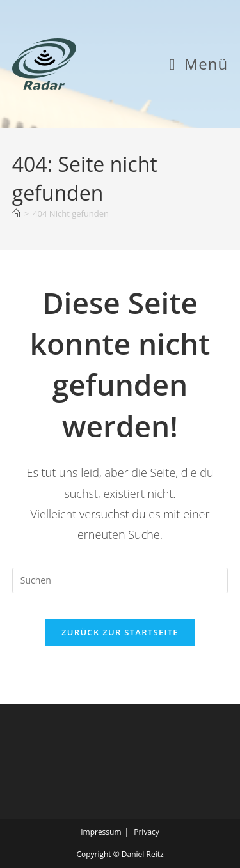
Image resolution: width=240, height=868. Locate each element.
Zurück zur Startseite (120, 632)
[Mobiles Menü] (199, 64)
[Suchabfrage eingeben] (120, 580)
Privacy (147, 832)
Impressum (101, 832)
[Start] (16, 213)
